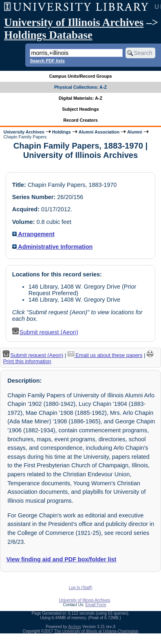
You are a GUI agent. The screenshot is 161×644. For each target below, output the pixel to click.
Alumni (135, 132)
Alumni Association (99, 132)
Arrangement (33, 234)
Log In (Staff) (81, 588)
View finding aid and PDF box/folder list (61, 559)
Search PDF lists (47, 61)
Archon (75, 627)
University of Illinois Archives (74, 22)
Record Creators (80, 120)
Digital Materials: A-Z (80, 98)
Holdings (62, 132)
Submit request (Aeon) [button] (45, 332)
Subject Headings (80, 109)
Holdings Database (48, 35)
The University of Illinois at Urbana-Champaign (96, 631)
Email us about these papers (105, 355)
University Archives (24, 132)
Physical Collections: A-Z (80, 87)
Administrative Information (53, 247)
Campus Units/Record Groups (80, 76)
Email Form (96, 605)
